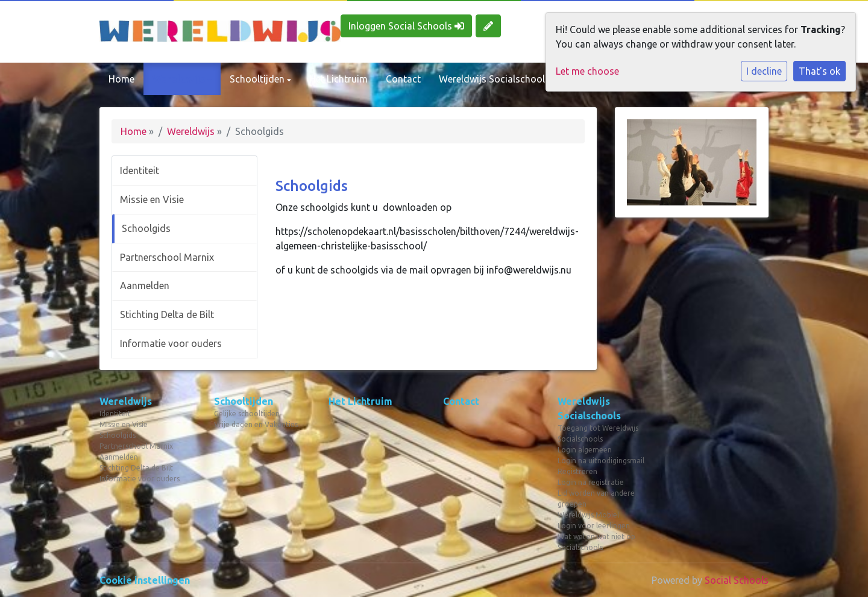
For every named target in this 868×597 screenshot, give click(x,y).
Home (121, 79)
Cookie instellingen (145, 580)
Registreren (577, 471)
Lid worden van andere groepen (596, 499)
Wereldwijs (180, 79)
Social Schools (737, 580)
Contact (403, 79)
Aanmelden (145, 286)
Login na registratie (591, 482)
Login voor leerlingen (594, 526)
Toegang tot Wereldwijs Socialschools (598, 433)
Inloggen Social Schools (406, 26)
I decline (764, 71)
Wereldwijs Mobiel (588, 515)
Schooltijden (258, 79)
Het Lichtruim (338, 79)
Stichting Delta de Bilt (167, 314)
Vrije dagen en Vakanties (256, 424)
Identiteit (140, 170)
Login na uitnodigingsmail (601, 461)
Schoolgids (146, 228)
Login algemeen (585, 450)
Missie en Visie (152, 199)
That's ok (819, 71)
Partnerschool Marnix (167, 257)
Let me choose (587, 71)
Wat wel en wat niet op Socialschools (596, 542)
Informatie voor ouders (171, 343)
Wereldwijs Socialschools (495, 79)
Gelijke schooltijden (247, 414)
